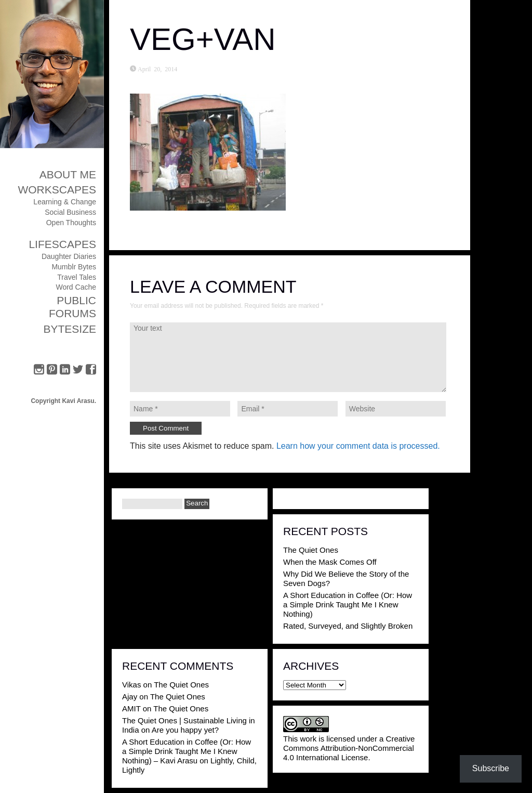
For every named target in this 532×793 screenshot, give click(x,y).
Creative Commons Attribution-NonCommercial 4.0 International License (349, 748)
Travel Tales (77, 277)
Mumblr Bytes (74, 267)
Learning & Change (65, 202)
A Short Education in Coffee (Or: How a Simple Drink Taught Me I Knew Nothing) (348, 604)
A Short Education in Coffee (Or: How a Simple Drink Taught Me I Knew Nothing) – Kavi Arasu (187, 751)
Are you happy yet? (185, 730)
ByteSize (70, 329)
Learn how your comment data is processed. (358, 446)
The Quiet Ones (311, 550)
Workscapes (57, 190)
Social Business (70, 212)
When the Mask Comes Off (330, 562)
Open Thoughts (71, 223)
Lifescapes (62, 244)
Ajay (130, 697)
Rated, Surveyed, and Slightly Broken (348, 626)
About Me (68, 174)
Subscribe (491, 768)
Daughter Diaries (69, 256)
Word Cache (76, 287)
